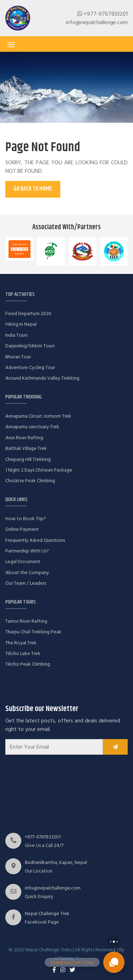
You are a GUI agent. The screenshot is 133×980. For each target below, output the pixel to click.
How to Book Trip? (26, 519)
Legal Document (23, 561)
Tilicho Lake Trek (23, 653)
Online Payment (22, 529)
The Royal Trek (21, 643)
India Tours (16, 335)
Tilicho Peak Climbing (28, 664)
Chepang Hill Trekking (28, 459)
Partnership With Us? (27, 551)
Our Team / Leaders (26, 583)
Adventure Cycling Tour (30, 367)
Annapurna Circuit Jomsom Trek (38, 416)
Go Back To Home (33, 189)
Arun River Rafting (24, 438)
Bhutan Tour (18, 357)
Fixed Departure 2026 (28, 313)
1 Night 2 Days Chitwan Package (39, 470)
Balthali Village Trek (26, 448)
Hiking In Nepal (21, 324)
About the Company (27, 572)
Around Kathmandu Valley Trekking (42, 378)
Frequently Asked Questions (35, 540)
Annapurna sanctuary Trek (32, 427)
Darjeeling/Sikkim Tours (30, 346)
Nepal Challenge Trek (47, 913)
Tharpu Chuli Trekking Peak (33, 632)
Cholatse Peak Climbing (30, 481)
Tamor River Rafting (26, 621)
